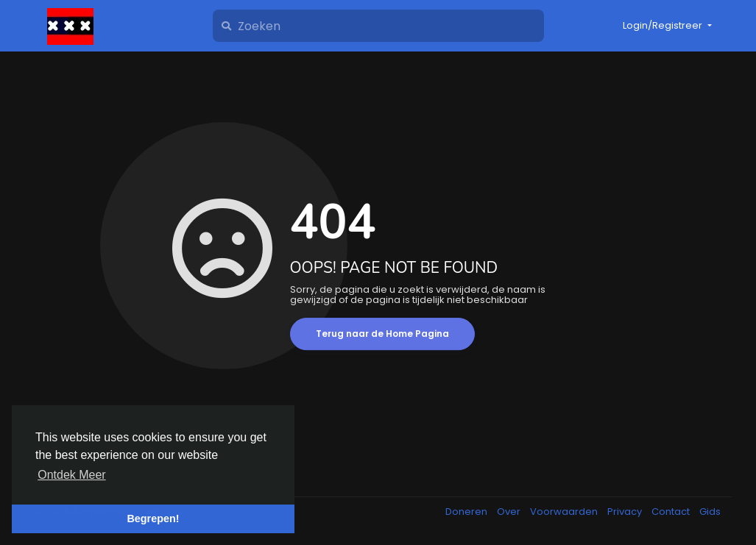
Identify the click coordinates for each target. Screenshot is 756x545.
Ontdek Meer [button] (71, 475)
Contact (672, 512)
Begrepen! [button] (153, 519)
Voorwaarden (565, 512)
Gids (710, 512)
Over (510, 512)
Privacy (626, 512)
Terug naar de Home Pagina (382, 334)
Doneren (467, 512)
